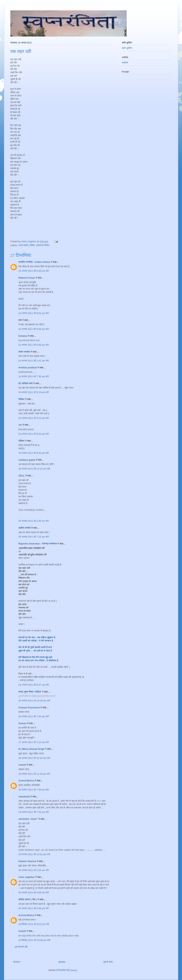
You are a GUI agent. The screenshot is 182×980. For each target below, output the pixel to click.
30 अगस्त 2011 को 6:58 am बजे (34, 893)
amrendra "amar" (28, 819)
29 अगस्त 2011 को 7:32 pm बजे (34, 812)
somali (22, 765)
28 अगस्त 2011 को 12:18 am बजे (34, 758)
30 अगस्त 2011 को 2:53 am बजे (34, 870)
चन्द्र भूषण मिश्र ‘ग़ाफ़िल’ (30, 692)
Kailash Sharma (27, 861)
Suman (22, 723)
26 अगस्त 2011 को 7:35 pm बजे (34, 716)
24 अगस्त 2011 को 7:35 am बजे (34, 376)
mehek (22, 931)
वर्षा (20, 320)
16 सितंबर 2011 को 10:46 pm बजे (34, 940)
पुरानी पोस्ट (108, 962)
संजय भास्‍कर (25, 352)
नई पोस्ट (17, 962)
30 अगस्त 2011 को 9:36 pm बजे (34, 908)
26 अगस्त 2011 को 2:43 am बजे (34, 521)
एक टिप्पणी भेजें (21, 947)
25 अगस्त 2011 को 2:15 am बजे (34, 418)
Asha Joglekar (27, 877)
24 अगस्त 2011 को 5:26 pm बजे (34, 392)
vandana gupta (27, 460)
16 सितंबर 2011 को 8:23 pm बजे (34, 924)
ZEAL (22, 476)
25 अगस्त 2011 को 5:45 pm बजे (34, 434)
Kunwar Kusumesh (29, 708)
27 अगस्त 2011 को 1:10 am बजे (34, 742)
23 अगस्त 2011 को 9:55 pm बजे (34, 345)
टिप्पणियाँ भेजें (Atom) (68, 970)
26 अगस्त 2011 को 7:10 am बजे (34, 537)
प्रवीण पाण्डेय (25, 528)
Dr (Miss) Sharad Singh (31, 749)
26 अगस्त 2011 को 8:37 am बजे (34, 685)
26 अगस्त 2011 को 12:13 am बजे (34, 469)
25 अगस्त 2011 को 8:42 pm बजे (34, 453)
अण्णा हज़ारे (23, 245)
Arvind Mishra (26, 781)
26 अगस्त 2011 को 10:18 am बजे (34, 701)
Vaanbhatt (24, 797)
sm (20, 425)
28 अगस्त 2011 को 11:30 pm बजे (34, 774)
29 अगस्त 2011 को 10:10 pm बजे (34, 854)
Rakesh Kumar (27, 278)
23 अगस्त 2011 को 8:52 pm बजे (34, 313)
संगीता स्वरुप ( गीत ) (28, 899)
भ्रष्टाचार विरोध (43, 245)
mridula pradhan (28, 368)
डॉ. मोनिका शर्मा (26, 383)
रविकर (22, 399)
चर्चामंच (125, 63)
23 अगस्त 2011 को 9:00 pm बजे (34, 329)
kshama (23, 336)
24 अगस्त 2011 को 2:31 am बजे (34, 361)
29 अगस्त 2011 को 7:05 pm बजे (34, 790)
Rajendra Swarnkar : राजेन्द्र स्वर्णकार (38, 544)
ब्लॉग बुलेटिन (127, 48)
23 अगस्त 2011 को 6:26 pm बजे (34, 271)
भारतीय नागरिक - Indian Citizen (34, 262)
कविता (32, 245)
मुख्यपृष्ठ (62, 962)
